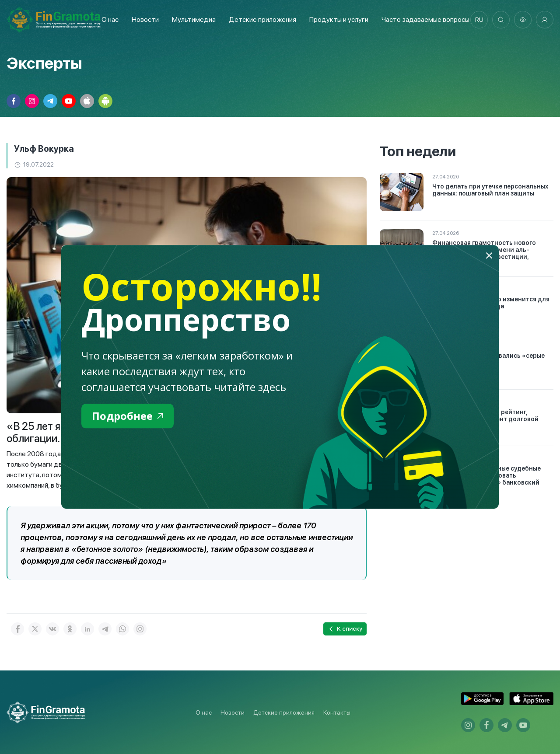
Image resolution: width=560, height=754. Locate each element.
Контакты (337, 712)
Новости (145, 19)
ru (479, 20)
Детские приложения (284, 712)
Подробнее (128, 416)
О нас (110, 19)
